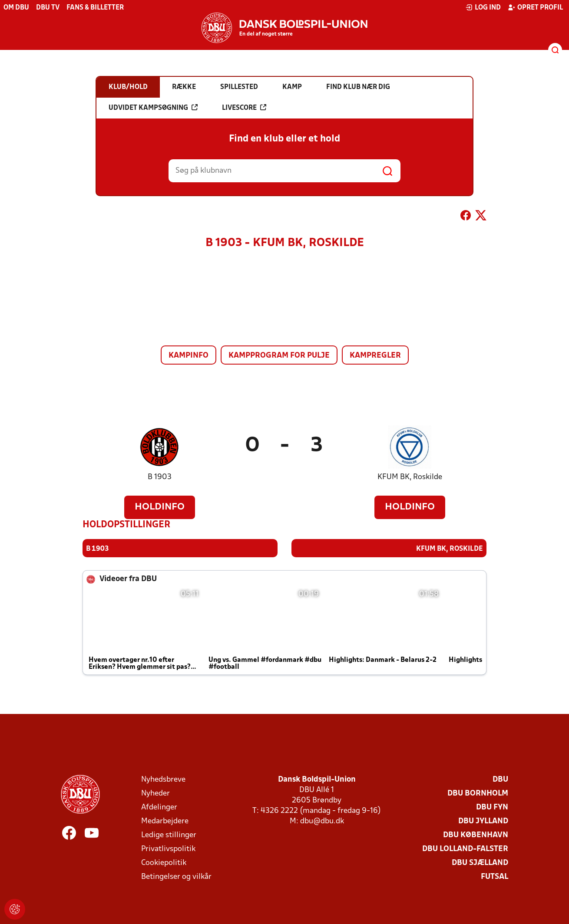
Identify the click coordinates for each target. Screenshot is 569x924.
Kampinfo (189, 356)
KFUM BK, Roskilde (410, 477)
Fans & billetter (95, 8)
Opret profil (535, 7)
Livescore (244, 108)
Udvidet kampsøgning (153, 108)
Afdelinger (159, 807)
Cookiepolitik (164, 863)
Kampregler (375, 356)
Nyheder (155, 793)
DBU (500, 779)
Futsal (495, 876)
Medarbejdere (165, 821)
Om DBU (16, 8)
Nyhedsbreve (163, 779)
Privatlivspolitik (168, 849)
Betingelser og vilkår (176, 876)
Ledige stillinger (169, 835)
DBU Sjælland (480, 863)
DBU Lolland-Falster (465, 849)
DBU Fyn (492, 807)
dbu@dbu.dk (322, 821)
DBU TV (48, 8)
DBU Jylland (483, 821)
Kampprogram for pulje (279, 356)
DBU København (476, 835)
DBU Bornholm (478, 793)
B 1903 (160, 477)
